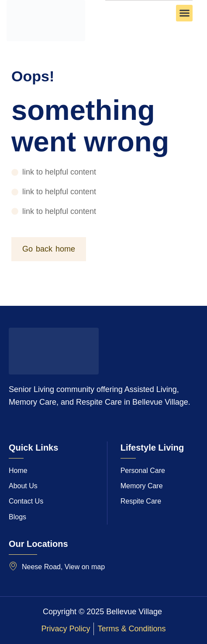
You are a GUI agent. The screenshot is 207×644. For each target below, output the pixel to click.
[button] (184, 13)
